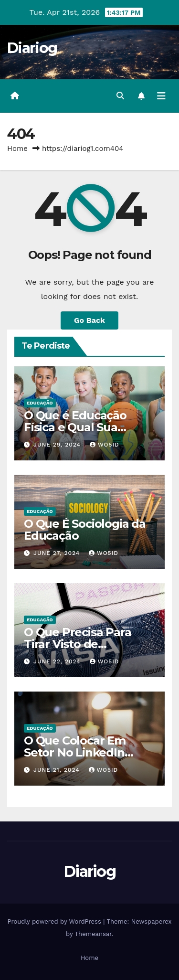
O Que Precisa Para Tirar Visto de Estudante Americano (85, 644)
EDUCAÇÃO (40, 403)
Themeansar (93, 934)
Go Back (89, 320)
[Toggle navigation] (161, 96)
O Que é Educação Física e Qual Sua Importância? (75, 427)
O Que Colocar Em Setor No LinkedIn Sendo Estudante (75, 752)
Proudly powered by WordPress (55, 921)
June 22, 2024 (58, 661)
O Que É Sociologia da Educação (85, 530)
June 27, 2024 (58, 553)
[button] (120, 96)
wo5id (105, 445)
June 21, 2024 (58, 770)
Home (17, 149)
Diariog (32, 48)
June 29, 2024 (58, 445)
